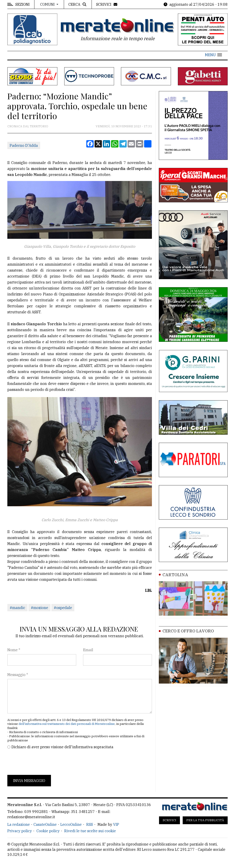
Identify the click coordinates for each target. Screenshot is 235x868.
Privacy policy (20, 831)
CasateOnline (45, 824)
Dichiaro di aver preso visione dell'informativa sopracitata (62, 747)
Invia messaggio (29, 781)
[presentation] (42, 762)
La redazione (19, 824)
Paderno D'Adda (24, 145)
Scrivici (169, 820)
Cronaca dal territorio (28, 126)
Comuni (48, 4)
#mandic (17, 608)
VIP (116, 824)
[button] (213, 55)
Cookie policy (48, 831)
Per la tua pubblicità (205, 820)
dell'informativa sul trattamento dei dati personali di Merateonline (67, 724)
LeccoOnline (71, 824)
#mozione (39, 608)
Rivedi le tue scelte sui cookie (90, 831)
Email (88, 650)
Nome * (14, 650)
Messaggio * (18, 675)
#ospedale (63, 608)
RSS (90, 824)
